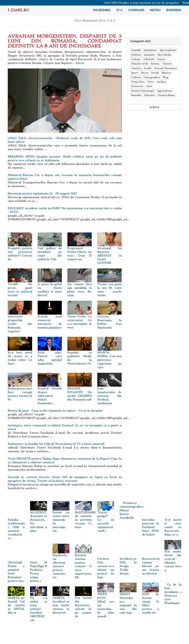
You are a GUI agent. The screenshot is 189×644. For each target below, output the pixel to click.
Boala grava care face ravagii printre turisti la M (20, 389)
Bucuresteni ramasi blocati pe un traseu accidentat (151, 561)
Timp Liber (138, 82)
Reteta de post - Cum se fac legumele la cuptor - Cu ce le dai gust (55, 411)
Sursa (80, 63)
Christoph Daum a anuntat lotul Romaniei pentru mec (16, 566)
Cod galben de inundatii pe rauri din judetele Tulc (50, 249)
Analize (161, 82)
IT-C (120, 10)
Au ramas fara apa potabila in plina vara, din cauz (80, 285)
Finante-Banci (166, 95)
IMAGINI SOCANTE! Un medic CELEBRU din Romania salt (80, 389)
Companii (136, 10)
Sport (135, 73)
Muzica (166, 73)
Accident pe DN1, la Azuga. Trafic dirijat (128, 561)
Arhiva (154, 107)
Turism (167, 64)
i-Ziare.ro (18, 10)
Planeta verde (140, 64)
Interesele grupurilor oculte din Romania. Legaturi (20, 319)
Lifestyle (149, 59)
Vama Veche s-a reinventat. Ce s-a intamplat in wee (80, 317)
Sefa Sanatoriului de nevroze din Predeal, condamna (109, 391)
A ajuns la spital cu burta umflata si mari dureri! (50, 285)
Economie (137, 86)
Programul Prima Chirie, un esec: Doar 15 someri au (80, 249)
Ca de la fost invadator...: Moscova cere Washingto (173, 594)
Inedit (148, 68)
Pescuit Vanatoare (166, 68)
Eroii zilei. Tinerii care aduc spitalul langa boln (50, 353)
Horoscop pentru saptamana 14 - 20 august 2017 (42, 193)
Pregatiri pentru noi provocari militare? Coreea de (20, 249)
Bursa (145, 73)
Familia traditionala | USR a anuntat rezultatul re (16, 524)
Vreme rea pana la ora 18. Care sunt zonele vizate (109, 285)
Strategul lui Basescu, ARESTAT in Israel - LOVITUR (109, 251)
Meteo (155, 10)
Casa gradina (152, 77)
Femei (161, 59)
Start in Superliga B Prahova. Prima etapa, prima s (38, 566)
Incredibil (102, 10)
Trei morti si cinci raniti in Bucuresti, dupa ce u (173, 522)
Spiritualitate (168, 50)
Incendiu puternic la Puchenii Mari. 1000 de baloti (151, 522)
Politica (136, 55)
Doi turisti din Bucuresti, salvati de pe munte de (83, 603)
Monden (136, 95)
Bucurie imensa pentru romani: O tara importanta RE (83, 562)
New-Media (164, 55)
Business (174, 10)
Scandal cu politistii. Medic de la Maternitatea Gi (80, 353)
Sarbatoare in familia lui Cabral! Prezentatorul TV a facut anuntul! (56, 444)
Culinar (136, 59)
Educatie (150, 95)
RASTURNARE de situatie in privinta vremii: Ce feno (85, 516)
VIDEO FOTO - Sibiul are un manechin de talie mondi (106, 602)
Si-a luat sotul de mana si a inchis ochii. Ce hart (20, 353)
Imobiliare (150, 50)
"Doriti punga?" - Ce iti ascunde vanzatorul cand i (106, 518)
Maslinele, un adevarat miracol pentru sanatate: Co (61, 562)
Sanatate (149, 55)
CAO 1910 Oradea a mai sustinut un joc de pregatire (145, 3)
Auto (149, 86)
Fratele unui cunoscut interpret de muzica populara (50, 317)
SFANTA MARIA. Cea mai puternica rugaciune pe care (109, 355)
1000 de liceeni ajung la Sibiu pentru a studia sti (151, 600)
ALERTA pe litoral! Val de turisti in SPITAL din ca (16, 602)
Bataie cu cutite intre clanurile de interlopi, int (61, 518)
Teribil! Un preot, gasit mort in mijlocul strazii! (20, 285)
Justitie (136, 68)
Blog (166, 77)
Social (155, 73)
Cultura (136, 77)
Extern (155, 64)
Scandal (136, 50)
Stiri (151, 82)
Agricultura (165, 91)
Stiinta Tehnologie (143, 91)
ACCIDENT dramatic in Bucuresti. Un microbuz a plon (38, 518)
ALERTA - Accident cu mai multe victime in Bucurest (61, 602)
